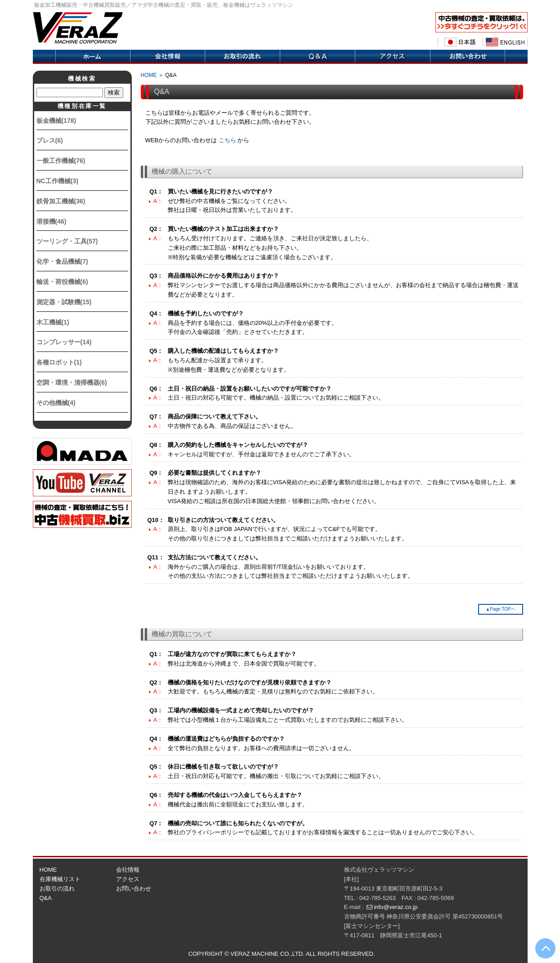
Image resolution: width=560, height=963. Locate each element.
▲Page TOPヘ (500, 609)
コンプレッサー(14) (64, 342)
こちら (227, 140)
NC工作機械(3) (57, 181)
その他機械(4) (56, 403)
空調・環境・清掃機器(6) (72, 382)
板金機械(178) (56, 121)
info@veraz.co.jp (396, 907)
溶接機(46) (52, 221)
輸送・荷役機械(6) (62, 282)
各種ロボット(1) (59, 362)
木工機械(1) (53, 322)
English (505, 42)
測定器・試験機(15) (64, 302)
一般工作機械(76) (61, 161)
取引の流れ (242, 57)
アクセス (392, 57)
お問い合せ (468, 57)
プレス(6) (50, 140)
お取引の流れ (57, 889)
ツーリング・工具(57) (67, 241)
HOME (149, 75)
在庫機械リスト (60, 879)
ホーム (93, 57)
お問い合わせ (134, 889)
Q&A (317, 57)
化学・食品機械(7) (62, 261)
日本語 (460, 42)
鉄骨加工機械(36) (61, 201)
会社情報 (167, 57)
